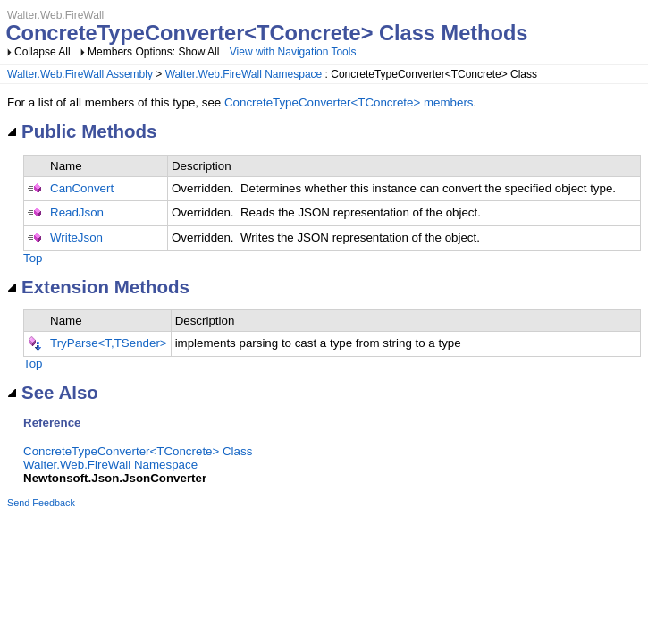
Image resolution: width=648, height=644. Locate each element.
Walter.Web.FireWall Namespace (244, 74)
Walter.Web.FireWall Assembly (80, 74)
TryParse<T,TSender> (109, 343)
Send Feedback (41, 503)
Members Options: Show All (155, 52)
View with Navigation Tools (293, 52)
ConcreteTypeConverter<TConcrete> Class (138, 451)
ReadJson (77, 212)
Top (33, 258)
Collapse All (42, 52)
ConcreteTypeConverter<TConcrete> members (349, 102)
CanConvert (82, 188)
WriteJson (76, 237)
